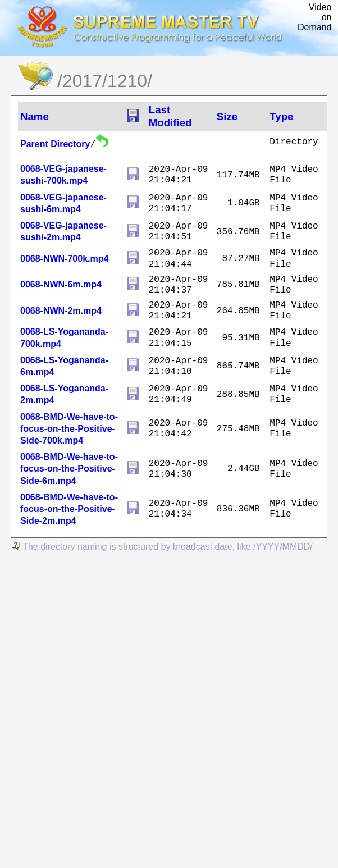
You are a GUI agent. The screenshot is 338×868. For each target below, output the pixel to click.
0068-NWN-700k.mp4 (64, 259)
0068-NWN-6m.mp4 (61, 284)
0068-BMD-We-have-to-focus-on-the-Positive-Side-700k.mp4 (69, 429)
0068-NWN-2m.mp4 (61, 311)
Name (35, 117)
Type (281, 117)
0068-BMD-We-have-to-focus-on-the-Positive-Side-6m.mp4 (69, 469)
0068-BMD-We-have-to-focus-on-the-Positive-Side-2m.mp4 (69, 509)
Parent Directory (55, 144)
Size (227, 117)
